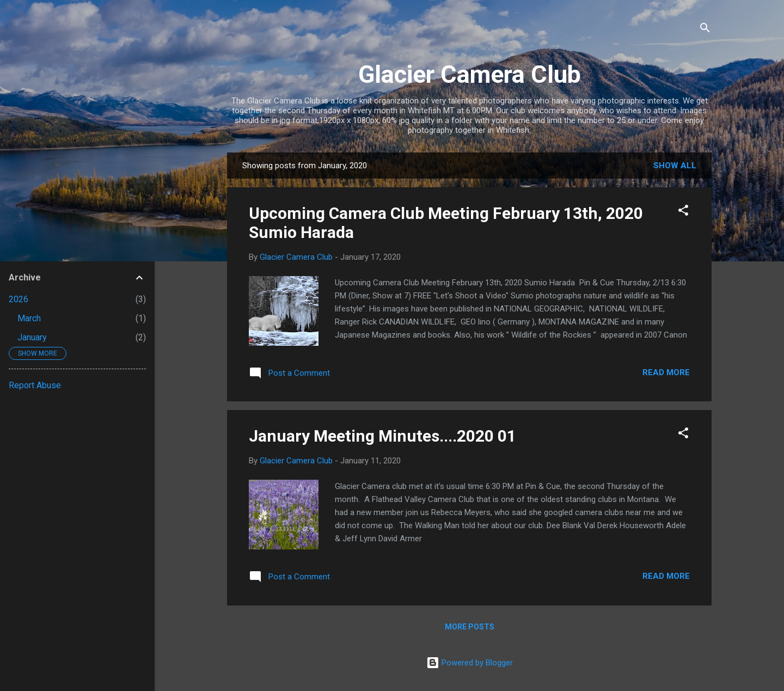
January (32, 337)
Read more (666, 372)
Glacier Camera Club (470, 74)
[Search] (705, 30)
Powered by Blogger (470, 663)
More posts (470, 627)
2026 (19, 299)
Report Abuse (35, 385)
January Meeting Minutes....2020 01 (382, 436)
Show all (675, 166)
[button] (683, 212)
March (29, 318)
